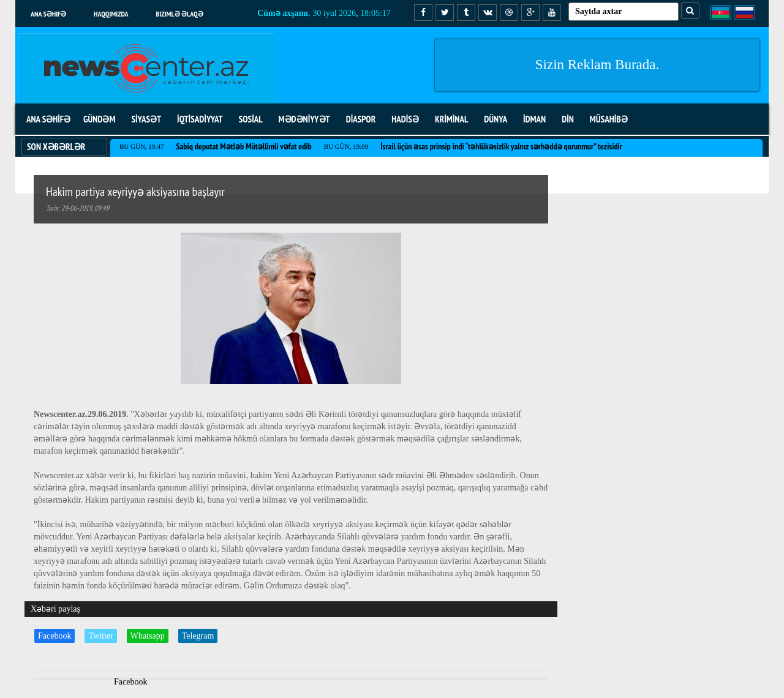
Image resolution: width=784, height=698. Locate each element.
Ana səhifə (48, 14)
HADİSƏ (405, 119)
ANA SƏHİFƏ (48, 119)
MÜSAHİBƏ (609, 119)
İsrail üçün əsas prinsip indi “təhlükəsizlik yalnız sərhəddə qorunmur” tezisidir (501, 146)
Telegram (198, 636)
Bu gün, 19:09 (346, 146)
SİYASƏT (146, 119)
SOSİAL (251, 119)
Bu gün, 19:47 (141, 146)
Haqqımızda (111, 14)
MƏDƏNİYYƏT (304, 119)
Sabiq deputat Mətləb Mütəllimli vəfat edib (243, 146)
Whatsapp (148, 636)
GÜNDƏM (99, 119)
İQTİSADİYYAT (200, 119)
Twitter (100, 636)
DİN (568, 119)
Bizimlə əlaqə (180, 14)
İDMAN (534, 119)
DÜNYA (496, 119)
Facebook (55, 636)
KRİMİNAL (451, 119)
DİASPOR (361, 119)
